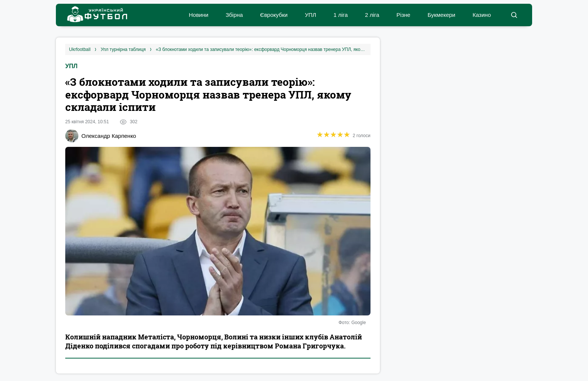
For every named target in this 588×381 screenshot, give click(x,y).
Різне (403, 15)
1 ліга (340, 15)
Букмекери (441, 15)
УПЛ (310, 15)
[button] (514, 15)
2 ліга (372, 15)
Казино (482, 15)
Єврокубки (274, 15)
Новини (198, 15)
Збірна (234, 15)
